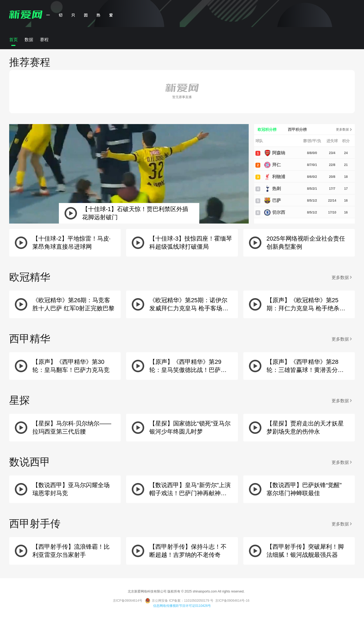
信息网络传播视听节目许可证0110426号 (182, 606)
